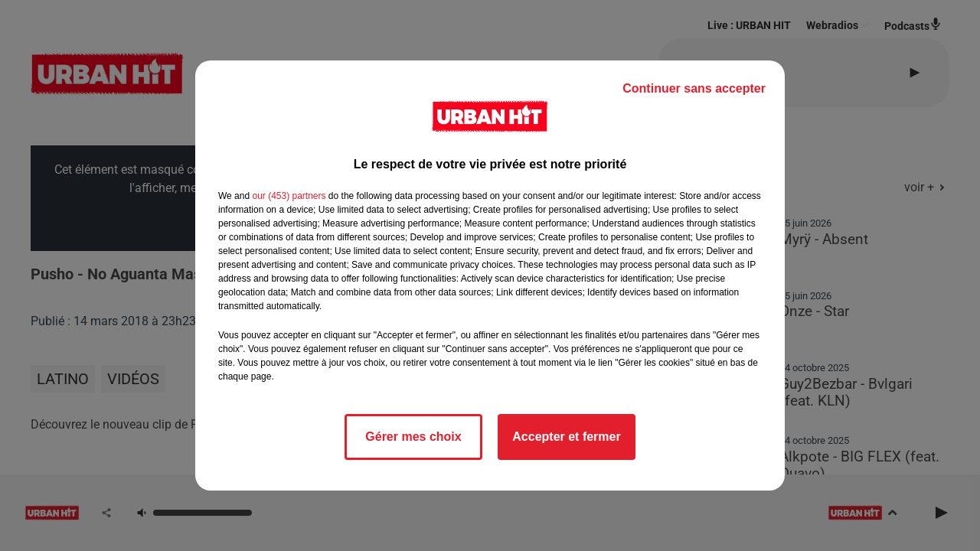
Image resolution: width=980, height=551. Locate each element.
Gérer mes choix (413, 437)
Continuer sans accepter (694, 88)
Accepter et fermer (566, 437)
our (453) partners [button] (289, 196)
